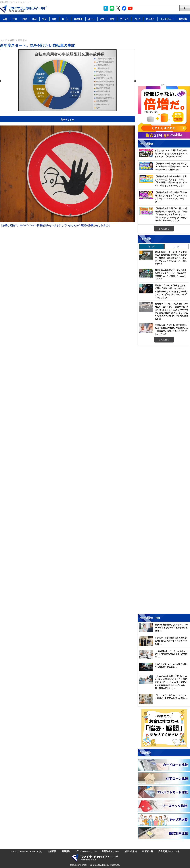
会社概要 (52, 851)
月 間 (176, 247)
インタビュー (167, 19)
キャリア (124, 19)
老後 (102, 19)
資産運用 (78, 19)
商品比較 (183, 19)
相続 (25, 19)
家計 (112, 19)
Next (135, 81)
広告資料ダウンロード (169, 851)
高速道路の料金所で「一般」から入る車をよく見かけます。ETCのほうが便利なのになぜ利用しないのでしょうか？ (171, 275)
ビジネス (150, 19)
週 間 (151, 247)
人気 (5, 19)
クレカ (137, 19)
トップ (3, 40)
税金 (35, 19)
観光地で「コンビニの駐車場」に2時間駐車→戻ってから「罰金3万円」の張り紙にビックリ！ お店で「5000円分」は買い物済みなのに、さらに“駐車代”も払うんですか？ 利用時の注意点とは (171, 311)
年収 (15, 19)
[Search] (157, 8)
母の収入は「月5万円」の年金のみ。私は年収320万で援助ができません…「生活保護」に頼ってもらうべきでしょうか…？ (171, 329)
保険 (54, 19)
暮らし (91, 19)
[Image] (23, 9)
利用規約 (66, 851)
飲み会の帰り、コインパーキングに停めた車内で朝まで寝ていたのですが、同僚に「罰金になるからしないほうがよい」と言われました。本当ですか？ (171, 258)
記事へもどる (67, 119)
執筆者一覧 (148, 851)
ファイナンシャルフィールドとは (26, 851)
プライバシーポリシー (86, 851)
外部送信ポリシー (110, 851)
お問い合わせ (131, 851)
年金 (44, 19)
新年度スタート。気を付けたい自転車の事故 (37, 45)
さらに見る (164, 229)
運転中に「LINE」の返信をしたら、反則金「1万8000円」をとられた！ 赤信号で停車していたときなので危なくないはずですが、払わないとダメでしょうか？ (171, 291)
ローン (65, 19)
